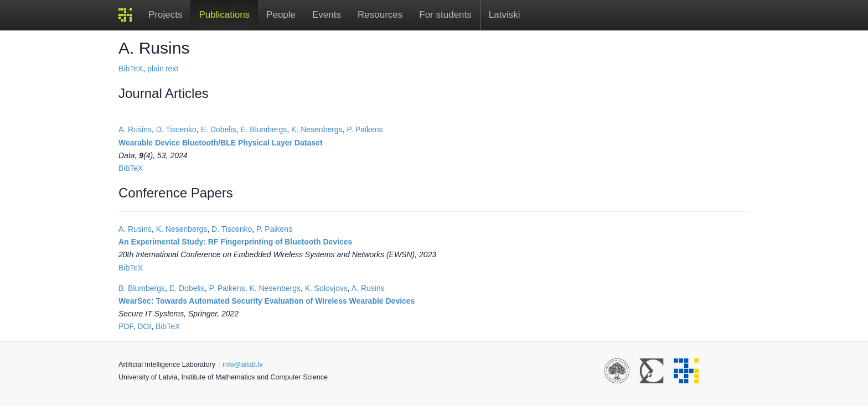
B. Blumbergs (142, 288)
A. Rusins (135, 129)
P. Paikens (365, 129)
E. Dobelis (219, 129)
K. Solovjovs (326, 288)
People (281, 15)
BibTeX (131, 69)
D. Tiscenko (176, 129)
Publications (224, 15)
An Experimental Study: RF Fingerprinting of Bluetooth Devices (235, 242)
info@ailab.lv (242, 365)
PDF (126, 326)
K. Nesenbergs (317, 129)
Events (327, 15)
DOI (144, 326)
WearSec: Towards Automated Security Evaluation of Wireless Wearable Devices (267, 301)
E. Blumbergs (263, 129)
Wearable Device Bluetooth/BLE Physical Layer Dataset (221, 143)
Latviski (505, 15)
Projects (165, 15)
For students (445, 15)
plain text (163, 69)
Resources (380, 15)
